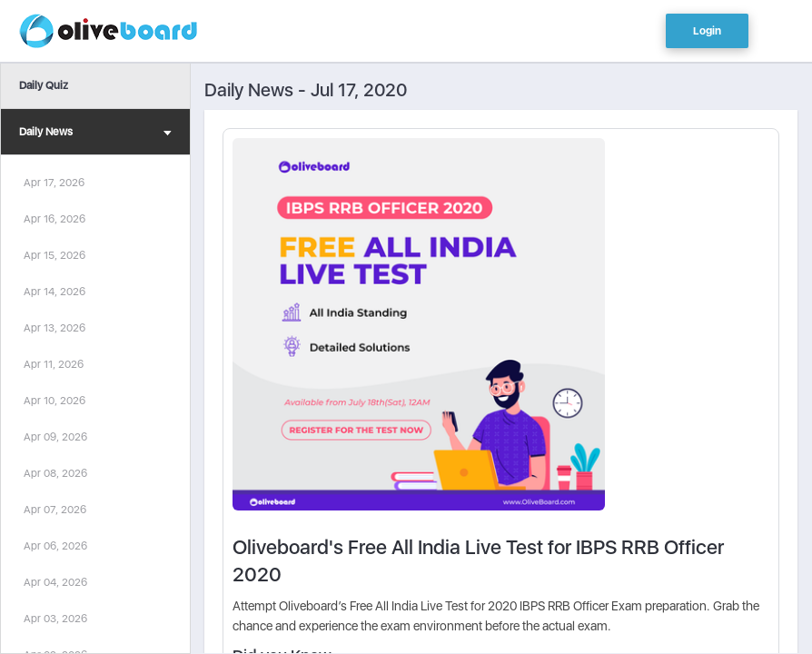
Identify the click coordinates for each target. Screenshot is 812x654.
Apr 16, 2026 (54, 219)
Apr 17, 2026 (54, 183)
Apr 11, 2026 (54, 364)
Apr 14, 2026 (54, 292)
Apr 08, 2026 (55, 473)
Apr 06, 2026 (55, 546)
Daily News (95, 134)
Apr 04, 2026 (55, 582)
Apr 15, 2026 (54, 255)
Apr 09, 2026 (55, 437)
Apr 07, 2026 (55, 510)
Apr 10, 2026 (54, 401)
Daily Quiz (44, 85)
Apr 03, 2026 (55, 619)
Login (707, 31)
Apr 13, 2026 (54, 328)
